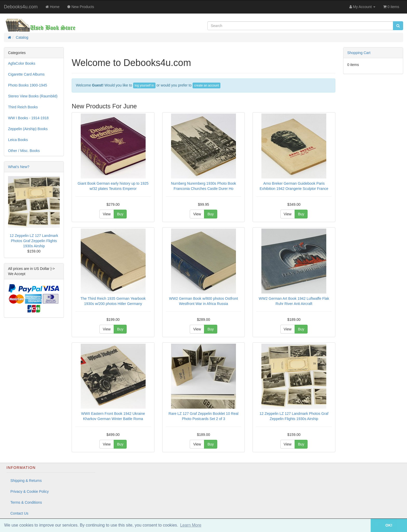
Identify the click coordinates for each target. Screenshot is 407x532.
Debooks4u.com (21, 7)
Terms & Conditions (26, 502)
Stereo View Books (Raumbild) (33, 96)
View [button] (107, 214)
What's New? (19, 167)
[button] (363, 525)
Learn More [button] (191, 525)
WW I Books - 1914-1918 (28, 118)
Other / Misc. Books (24, 151)
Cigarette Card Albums (26, 74)
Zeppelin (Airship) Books (28, 129)
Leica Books (18, 140)
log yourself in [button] (144, 85)
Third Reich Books (23, 107)
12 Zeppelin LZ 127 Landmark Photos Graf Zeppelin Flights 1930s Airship (34, 241)
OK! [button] (389, 525)
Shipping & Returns (26, 481)
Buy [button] (120, 214)
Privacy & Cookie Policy (30, 491)
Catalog (22, 37)
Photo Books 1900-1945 (28, 85)
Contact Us (19, 513)
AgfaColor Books (22, 63)
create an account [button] (206, 85)
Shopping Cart (359, 53)
